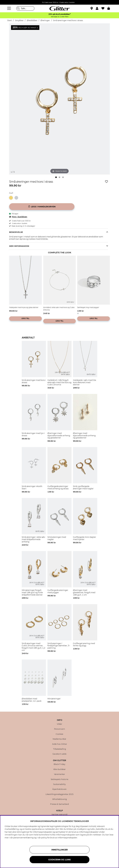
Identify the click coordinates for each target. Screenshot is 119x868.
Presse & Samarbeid (59, 804)
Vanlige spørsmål (59, 814)
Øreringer (45, 20)
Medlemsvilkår (59, 739)
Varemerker (60, 774)
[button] (99, 8)
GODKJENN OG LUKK (59, 860)
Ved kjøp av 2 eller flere (59, 17)
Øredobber (32, 20)
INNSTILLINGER (59, 850)
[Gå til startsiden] (59, 8)
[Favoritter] (104, 8)
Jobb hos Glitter (60, 744)
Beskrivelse (16, 232)
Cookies (59, 734)
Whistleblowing (60, 799)
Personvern (60, 729)
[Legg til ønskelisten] (107, 182)
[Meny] (9, 8)
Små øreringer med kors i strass (68, 20)
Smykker (19, 20)
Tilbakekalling (59, 749)
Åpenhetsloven (59, 789)
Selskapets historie (60, 779)
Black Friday (59, 764)
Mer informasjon (19, 246)
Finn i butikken (18, 217)
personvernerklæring (23, 838)
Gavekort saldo (60, 754)
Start (10, 20)
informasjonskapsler (67, 838)
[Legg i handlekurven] (42, 207)
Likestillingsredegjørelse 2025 (60, 794)
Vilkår (59, 724)
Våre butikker (59, 769)
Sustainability (60, 784)
